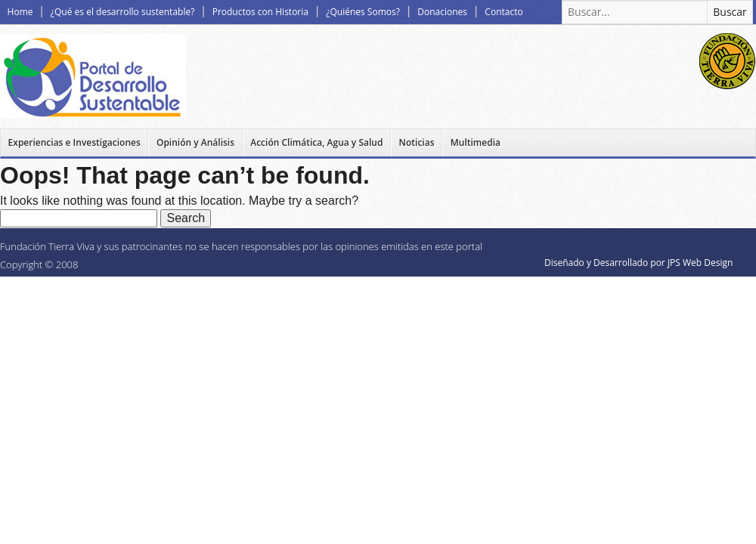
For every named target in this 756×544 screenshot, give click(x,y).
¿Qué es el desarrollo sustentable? (122, 12)
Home (20, 12)
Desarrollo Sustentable (93, 76)
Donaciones (442, 12)
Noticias (417, 142)
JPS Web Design (700, 263)
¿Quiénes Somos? (363, 12)
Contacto (503, 12)
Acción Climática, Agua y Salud (316, 142)
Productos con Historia (260, 12)
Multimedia (476, 142)
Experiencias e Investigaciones (74, 142)
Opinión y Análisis (195, 142)
